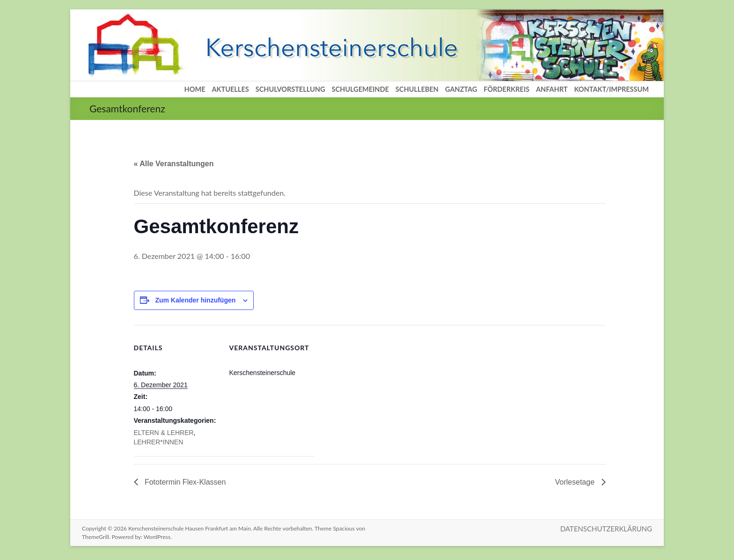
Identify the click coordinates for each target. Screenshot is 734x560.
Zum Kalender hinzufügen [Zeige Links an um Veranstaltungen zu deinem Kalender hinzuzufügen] (195, 300)
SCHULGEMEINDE (360, 89)
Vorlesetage (576, 482)
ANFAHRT (552, 89)
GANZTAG (461, 89)
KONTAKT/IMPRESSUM (611, 89)
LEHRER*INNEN (159, 442)
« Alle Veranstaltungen (174, 164)
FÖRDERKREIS (506, 89)
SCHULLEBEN (417, 89)
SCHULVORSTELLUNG (290, 89)
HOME (195, 89)
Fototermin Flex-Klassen (184, 482)
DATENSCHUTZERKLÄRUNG (606, 529)
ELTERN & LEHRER (164, 433)
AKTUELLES (231, 89)
